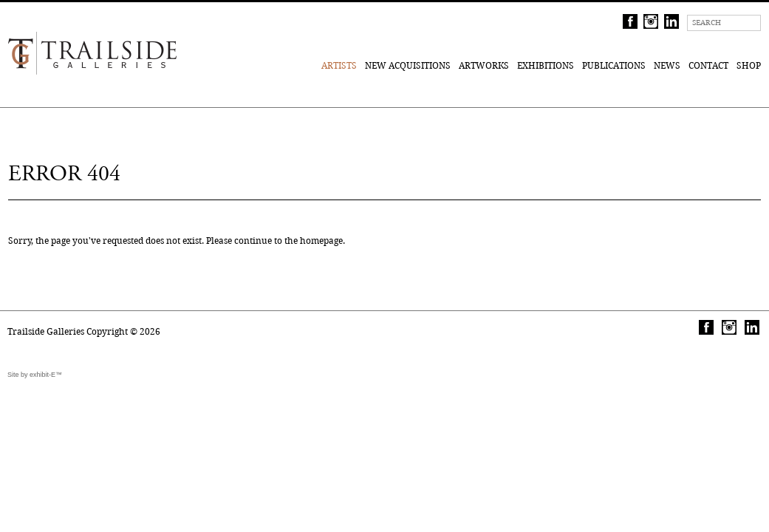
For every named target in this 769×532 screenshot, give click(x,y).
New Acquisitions (408, 65)
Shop (749, 65)
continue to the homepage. (290, 241)
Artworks (484, 65)
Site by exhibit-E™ (35, 375)
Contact (708, 65)
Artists (339, 65)
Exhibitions (546, 65)
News (667, 65)
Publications (614, 65)
